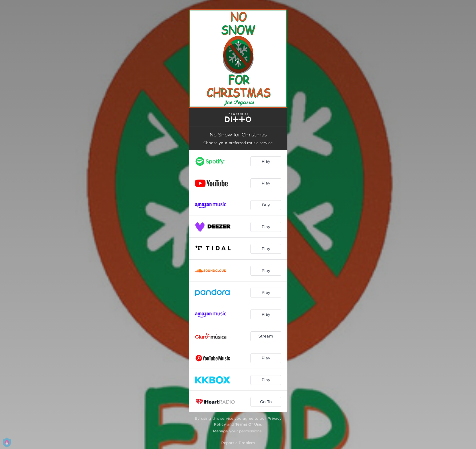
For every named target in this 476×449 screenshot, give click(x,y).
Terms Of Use (248, 424)
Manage (220, 431)
